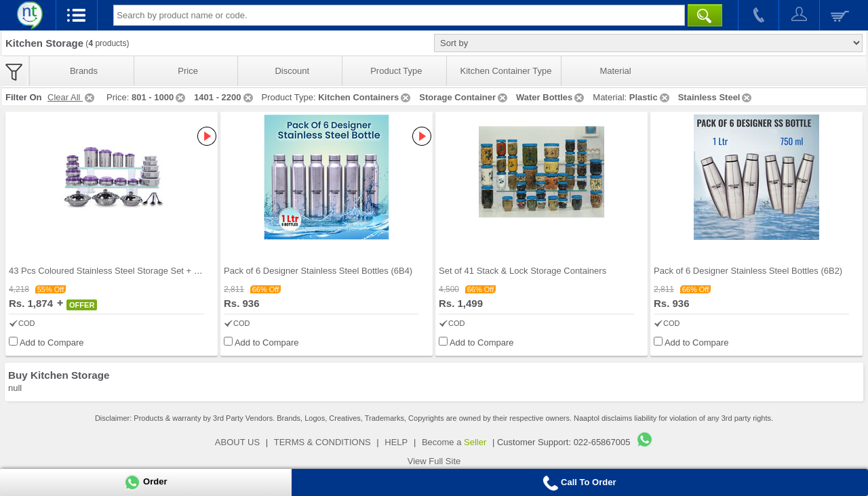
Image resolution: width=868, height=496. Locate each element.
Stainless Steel (716, 97)
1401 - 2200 (224, 97)
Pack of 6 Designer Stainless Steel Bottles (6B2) (748, 271)
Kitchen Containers (365, 97)
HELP (396, 442)
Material (615, 71)
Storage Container (464, 97)
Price (188, 71)
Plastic (650, 97)
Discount (292, 71)
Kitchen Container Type (506, 71)
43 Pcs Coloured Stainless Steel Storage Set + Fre (108, 271)
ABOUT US (237, 442)
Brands (84, 71)
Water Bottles (551, 97)
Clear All (72, 97)
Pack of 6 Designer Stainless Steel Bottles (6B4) (318, 271)
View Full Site (434, 461)
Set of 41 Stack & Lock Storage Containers (522, 271)
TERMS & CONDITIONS (322, 442)
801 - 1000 (159, 97)
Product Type (396, 71)
